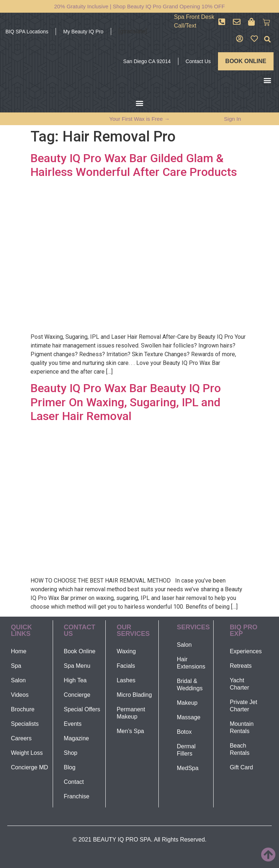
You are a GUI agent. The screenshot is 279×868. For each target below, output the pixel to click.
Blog (70, 767)
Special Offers (82, 709)
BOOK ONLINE (246, 61)
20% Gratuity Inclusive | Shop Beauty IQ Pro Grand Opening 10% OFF (139, 6)
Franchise (77, 796)
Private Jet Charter (243, 706)
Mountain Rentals (242, 727)
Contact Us (198, 61)
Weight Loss (27, 753)
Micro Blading (134, 695)
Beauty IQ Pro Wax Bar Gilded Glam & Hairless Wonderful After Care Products (134, 165)
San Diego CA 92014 (147, 61)
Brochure (23, 709)
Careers (21, 738)
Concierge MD (29, 767)
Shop (71, 753)
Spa (16, 666)
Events (73, 724)
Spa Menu (77, 666)
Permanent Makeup (131, 713)
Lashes (126, 680)
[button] (268, 39)
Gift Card (241, 767)
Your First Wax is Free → (139, 119)
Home (19, 651)
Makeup (187, 703)
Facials (126, 666)
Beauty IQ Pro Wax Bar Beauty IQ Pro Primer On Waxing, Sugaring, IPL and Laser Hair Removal (126, 402)
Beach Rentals (239, 749)
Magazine (76, 738)
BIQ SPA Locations (27, 32)
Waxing (126, 651)
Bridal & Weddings (190, 685)
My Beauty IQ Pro (83, 32)
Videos (20, 695)
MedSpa (188, 768)
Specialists (25, 724)
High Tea (75, 680)
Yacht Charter (239, 684)
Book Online (80, 651)
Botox (184, 732)
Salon (18, 680)
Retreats (240, 666)
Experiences (246, 651)
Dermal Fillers (186, 750)
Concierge (77, 695)
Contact (74, 782)
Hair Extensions (191, 663)
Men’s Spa (130, 731)
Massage (189, 717)
